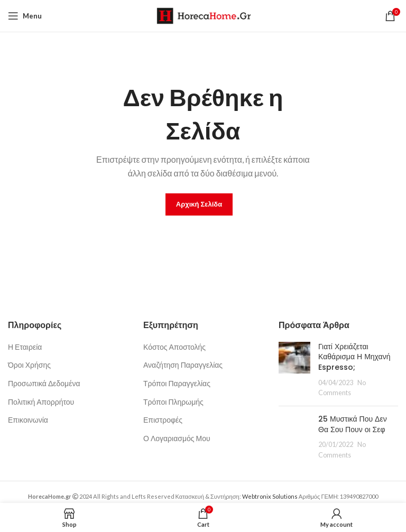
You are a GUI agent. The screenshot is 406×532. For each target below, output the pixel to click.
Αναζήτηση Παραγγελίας (183, 365)
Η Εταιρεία (25, 347)
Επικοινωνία (28, 420)
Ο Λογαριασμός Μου (177, 438)
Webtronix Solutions (270, 496)
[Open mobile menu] (25, 16)
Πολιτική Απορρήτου (41, 402)
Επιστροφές (163, 420)
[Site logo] (203, 15)
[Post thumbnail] (294, 370)
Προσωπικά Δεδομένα (44, 383)
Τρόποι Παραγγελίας (177, 383)
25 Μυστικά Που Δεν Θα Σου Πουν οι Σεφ (353, 424)
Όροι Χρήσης (29, 365)
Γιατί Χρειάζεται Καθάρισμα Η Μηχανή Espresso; (354, 357)
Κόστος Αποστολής (174, 347)
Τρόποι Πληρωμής (173, 402)
